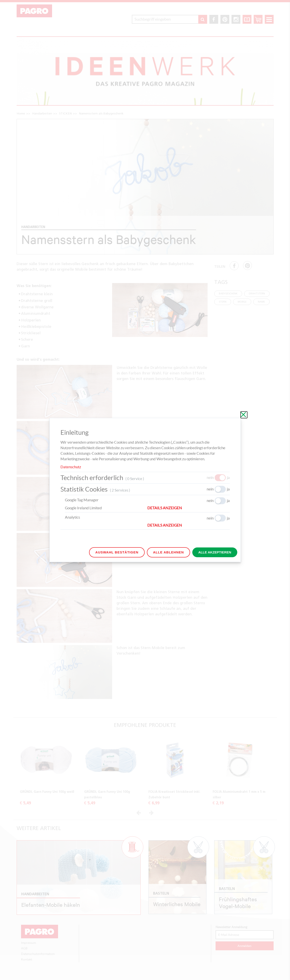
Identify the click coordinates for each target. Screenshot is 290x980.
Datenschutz (71, 467)
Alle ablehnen (168, 552)
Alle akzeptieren (215, 552)
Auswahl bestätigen (117, 552)
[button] (189, 508)
